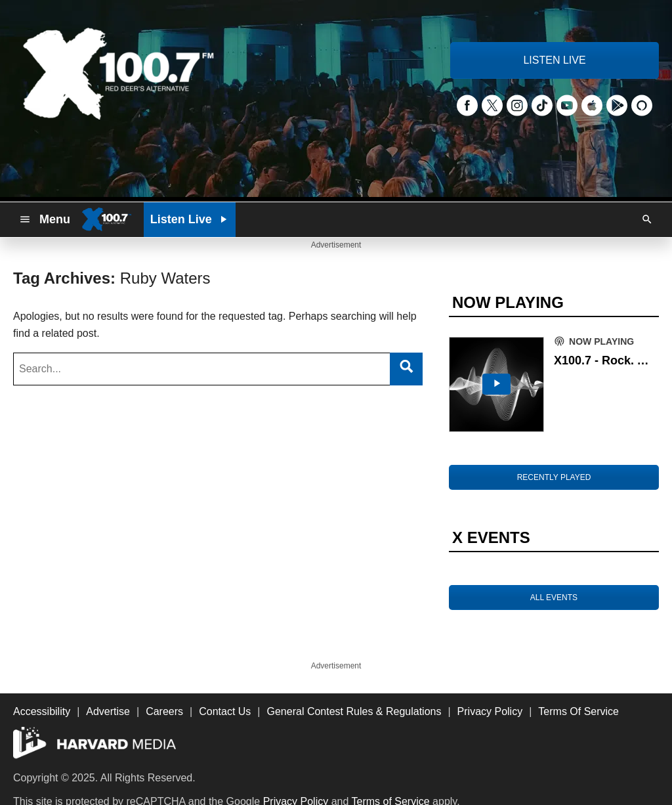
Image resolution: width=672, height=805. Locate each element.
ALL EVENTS (554, 598)
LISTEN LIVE (554, 60)
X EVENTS (491, 537)
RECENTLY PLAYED (554, 477)
